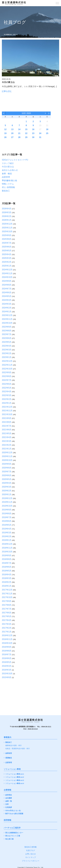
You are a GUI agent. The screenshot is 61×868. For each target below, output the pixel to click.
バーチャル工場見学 (12, 828)
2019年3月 (7, 533)
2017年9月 (7, 601)
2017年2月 (7, 628)
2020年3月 (7, 487)
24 (40, 133)
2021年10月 (7, 414)
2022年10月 (7, 369)
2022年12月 (7, 361)
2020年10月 (7, 460)
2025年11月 (7, 228)
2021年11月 (7, 411)
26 (5, 137)
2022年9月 (7, 372)
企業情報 (7, 790)
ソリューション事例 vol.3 (15, 780)
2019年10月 (7, 506)
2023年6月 (7, 338)
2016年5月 (7, 662)
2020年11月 (7, 456)
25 (47, 133)
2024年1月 (7, 312)
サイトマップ (31, 857)
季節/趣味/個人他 (9, 180)
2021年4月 (7, 437)
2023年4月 (7, 346)
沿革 (7, 804)
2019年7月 (7, 517)
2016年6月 (7, 658)
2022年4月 (7, 391)
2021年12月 (7, 407)
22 (26, 133)
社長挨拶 (9, 807)
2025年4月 (7, 254)
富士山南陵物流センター (14, 833)
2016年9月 (7, 647)
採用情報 (7, 820)
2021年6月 (7, 430)
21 (19, 133)
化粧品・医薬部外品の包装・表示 (18, 749)
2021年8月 (7, 422)
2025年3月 (7, 258)
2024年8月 (7, 285)
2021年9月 (7, 418)
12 (5, 129)
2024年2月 (7, 308)
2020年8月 (7, 468)
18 (47, 129)
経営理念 (9, 795)
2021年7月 (7, 426)
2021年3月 (7, 441)
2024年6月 (7, 292)
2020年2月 (7, 491)
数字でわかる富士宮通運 (14, 814)
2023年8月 (7, 331)
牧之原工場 (9, 839)
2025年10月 (7, 231)
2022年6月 (7, 384)
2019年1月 (7, 540)
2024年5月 (7, 296)
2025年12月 (7, 224)
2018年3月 (7, 578)
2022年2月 (7, 399)
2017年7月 (7, 609)
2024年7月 (7, 289)
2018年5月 (7, 571)
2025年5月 (7, 251)
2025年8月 (7, 239)
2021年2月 (7, 445)
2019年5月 (7, 525)
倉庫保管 (9, 753)
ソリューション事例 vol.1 (15, 774)
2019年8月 (7, 514)
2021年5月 (7, 433)
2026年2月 (7, 216)
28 (19, 137)
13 (12, 129)
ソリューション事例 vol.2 (15, 777)
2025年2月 (7, 262)
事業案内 (7, 737)
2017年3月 (7, 624)
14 (19, 129)
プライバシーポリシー (31, 861)
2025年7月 (7, 243)
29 (26, 137)
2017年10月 (7, 597)
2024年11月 (7, 273)
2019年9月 (7, 510)
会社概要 (9, 798)
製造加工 (6, 191)
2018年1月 (7, 586)
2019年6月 (7, 521)
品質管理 (6, 177)
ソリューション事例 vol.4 (15, 784)
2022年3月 (7, 395)
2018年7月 (7, 563)
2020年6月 (7, 475)
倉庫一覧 (9, 801)
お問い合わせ (31, 854)
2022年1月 (7, 403)
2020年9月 (7, 464)
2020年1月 (7, 494)
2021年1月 (7, 449)
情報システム (8, 184)
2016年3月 (7, 670)
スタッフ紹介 (8, 163)
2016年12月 (7, 635)
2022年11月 (7, 365)
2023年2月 (7, 353)
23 (33, 133)
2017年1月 (7, 632)
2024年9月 (7, 281)
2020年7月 (7, 472)
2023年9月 (7, 327)
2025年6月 (7, 247)
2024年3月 (7, 304)
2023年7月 (7, 334)
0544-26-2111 (46, 727)
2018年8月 (7, 559)
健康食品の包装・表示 (13, 746)
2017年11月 (7, 594)
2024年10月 (7, 277)
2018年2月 (7, 582)
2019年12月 (7, 498)
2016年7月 (7, 654)
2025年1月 (7, 266)
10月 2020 (26, 113)
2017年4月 (7, 620)
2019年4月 (7, 529)
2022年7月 (7, 380)
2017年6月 (7, 613)
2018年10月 (7, 552)
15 (26, 129)
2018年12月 (7, 544)
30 (33, 137)
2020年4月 (7, 483)
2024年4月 (7, 300)
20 (12, 133)
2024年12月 (7, 270)
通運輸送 (9, 758)
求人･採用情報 (8, 187)
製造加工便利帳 (31, 847)
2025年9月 (7, 235)
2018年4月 (7, 575)
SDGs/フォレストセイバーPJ (15, 160)
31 (40, 137)
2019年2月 (7, 536)
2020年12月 (7, 453)
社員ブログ (31, 850)
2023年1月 (7, 357)
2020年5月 (7, 479)
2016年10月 (7, 643)
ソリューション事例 (12, 769)
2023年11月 (7, 319)
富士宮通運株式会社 (8, 34)
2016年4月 (7, 666)
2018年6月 (7, 567)
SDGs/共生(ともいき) (13, 811)
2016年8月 (7, 651)
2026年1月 (7, 220)
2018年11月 (7, 548)
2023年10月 (7, 323)
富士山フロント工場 (13, 836)
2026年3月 (7, 212)
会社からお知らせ (10, 170)
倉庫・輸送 (7, 174)
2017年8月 (7, 605)
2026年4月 (7, 209)
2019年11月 (7, 502)
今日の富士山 (8, 167)
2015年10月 (7, 674)
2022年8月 (7, 376)
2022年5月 (7, 388)
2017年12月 (7, 590)
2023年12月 (7, 315)
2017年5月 (7, 616)
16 (33, 129)
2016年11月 (7, 639)
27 (12, 137)
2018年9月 (7, 555)
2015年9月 (7, 677)
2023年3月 (7, 350)
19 (5, 133)
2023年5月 (7, 342)
